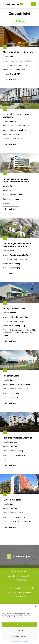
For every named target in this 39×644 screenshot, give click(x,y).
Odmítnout (19, 631)
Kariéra (10, 602)
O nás (10, 598)
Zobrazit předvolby (19, 636)
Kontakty (28, 602)
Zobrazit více (11, 80)
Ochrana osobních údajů (22, 641)
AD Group (19, 602)
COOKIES (11, 641)
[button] (36, 607)
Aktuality (18, 598)
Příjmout (20, 625)
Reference (27, 598)
